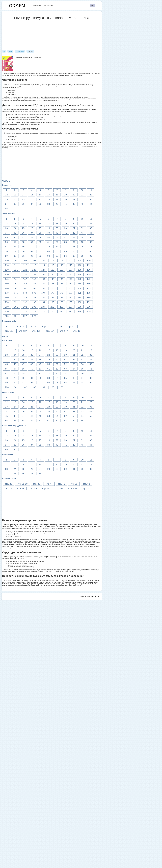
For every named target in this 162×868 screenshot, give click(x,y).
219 (89, 311)
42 (74, 204)
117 (71, 265)
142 (25, 279)
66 (91, 242)
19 (65, 195)
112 (25, 265)
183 (34, 298)
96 (65, 256)
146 (61, 279)
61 (49, 242)
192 (25, 302)
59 (32, 242)
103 (34, 261)
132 (25, 274)
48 (32, 237)
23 (6, 199)
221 (16, 316)
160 (7, 288)
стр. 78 (21, 488)
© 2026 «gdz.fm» (85, 864)
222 (25, 316)
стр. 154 (77, 331)
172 (25, 293)
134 (43, 274)
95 (57, 256)
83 (49, 251)
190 (7, 302)
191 (16, 302)
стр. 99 (46, 488)
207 (71, 307)
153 (34, 284)
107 (71, 261)
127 (71, 270)
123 (34, 270)
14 (23, 195)
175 (52, 293)
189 (89, 298)
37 (32, 204)
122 (25, 270)
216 (61, 311)
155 (52, 284)
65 (82, 242)
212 (25, 311)
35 (15, 204)
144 (43, 279)
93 (40, 256)
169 (89, 288)
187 (71, 298)
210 (7, 311)
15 (32, 195)
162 (25, 288)
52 (65, 237)
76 (82, 247)
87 (82, 251)
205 (52, 307)
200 (7, 307)
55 (91, 237)
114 (43, 265)
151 (16, 284)
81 (32, 251)
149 (89, 279)
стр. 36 (37, 484)
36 (23, 204)
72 (49, 247)
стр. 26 (8, 326)
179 (89, 293)
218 (80, 311)
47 (23, 237)
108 (80, 261)
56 (6, 242)
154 (43, 284)
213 (34, 311)
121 (16, 270)
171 (16, 293)
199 (89, 302)
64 (74, 242)
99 (91, 256)
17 (49, 195)
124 (43, 270)
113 (34, 265)
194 (43, 302)
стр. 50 (58, 326)
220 (7, 316)
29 (57, 199)
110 (7, 265)
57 (15, 242)
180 (7, 298)
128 (80, 270)
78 (6, 251)
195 (52, 302)
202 (25, 307)
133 (34, 274)
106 (61, 261)
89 (6, 256)
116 (61, 265)
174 (43, 293)
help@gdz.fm (95, 864)
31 (74, 199)
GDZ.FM (17, 6)
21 (82, 195)
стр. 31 (33, 326)
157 (71, 284)
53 (74, 237)
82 (40, 251)
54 (82, 237)
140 (7, 279)
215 (52, 311)
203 (34, 307)
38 (40, 204)
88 (91, 251)
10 (82, 190)
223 (34, 316)
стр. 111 (84, 326)
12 (6, 195)
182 (25, 298)
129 (89, 270)
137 (71, 274)
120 (7, 270)
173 (34, 293)
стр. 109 (59, 488)
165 (52, 288)
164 (43, 288)
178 (80, 293)
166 (61, 288)
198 (80, 302)
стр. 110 (72, 488)
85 (65, 251)
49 (40, 237)
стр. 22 (8, 484)
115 (52, 265)
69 (23, 247)
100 (7, 261)
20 (74, 195)
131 (16, 274)
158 (80, 284)
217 (71, 311)
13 (15, 195)
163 (34, 288)
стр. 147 (64, 331)
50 (49, 237)
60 (40, 242)
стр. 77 (8, 488)
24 (15, 199)
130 (7, 274)
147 (71, 279)
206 (61, 307)
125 (52, 270)
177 (71, 293)
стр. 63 (86, 484)
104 (43, 261)
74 (65, 247)
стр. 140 (86, 488)
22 (91, 195)
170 (7, 293)
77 (91, 247)
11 (91, 190)
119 (89, 265)
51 (57, 237)
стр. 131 (36, 331)
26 (32, 199)
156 (61, 284)
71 (40, 247)
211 (16, 311)
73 (57, 247)
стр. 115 (9, 331)
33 (91, 199)
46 (15, 237)
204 (43, 307)
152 (25, 284)
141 (16, 279)
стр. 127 (23, 331)
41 (65, 204)
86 (74, 251)
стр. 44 (46, 326)
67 (6, 247)
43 (82, 204)
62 (57, 242)
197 (71, 302)
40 (57, 204)
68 (15, 247)
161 (16, 288)
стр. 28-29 (22, 484)
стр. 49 (61, 484)
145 (52, 279)
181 (16, 298)
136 (61, 274)
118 (80, 265)
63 (65, 242)
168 (80, 288)
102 (25, 261)
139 (89, 274)
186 (61, 298)
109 (89, 261)
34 (6, 204)
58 (23, 242)
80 (23, 251)
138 (80, 274)
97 (74, 256)
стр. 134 (50, 331)
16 (40, 195)
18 (57, 195)
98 (82, 256)
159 (89, 284)
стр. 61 (74, 484)
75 (74, 247)
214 (43, 311)
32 (82, 199)
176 (61, 293)
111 (16, 265)
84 (57, 251)
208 (80, 307)
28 (49, 199)
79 (15, 251)
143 (34, 279)
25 (23, 199)
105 (52, 261)
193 (34, 302)
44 (91, 204)
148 (80, 279)
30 (65, 199)
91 (23, 256)
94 (49, 256)
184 (43, 298)
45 (6, 209)
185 (52, 298)
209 (89, 307)
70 (32, 247)
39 (49, 204)
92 (32, 256)
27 (40, 199)
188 (80, 298)
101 (16, 261)
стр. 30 (21, 326)
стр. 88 (33, 488)
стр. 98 (71, 326)
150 (7, 284)
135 (52, 274)
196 (61, 302)
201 (16, 307)
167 (71, 288)
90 (15, 256)
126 (61, 270)
